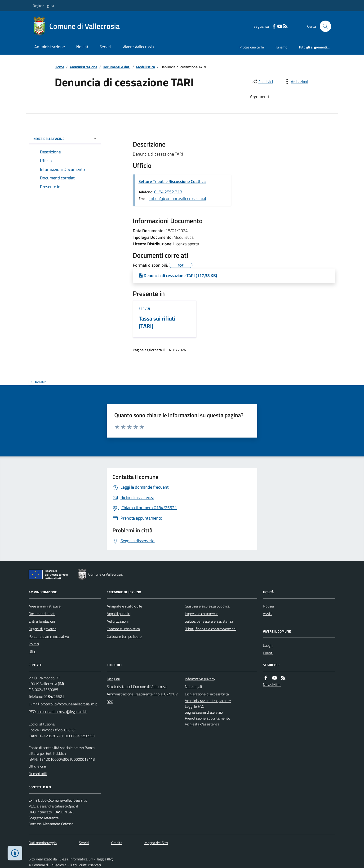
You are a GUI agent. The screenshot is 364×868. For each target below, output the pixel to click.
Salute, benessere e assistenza (209, 621)
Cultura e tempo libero (124, 636)
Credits (117, 843)
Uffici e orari (38, 766)
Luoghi (268, 645)
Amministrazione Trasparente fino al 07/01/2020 (142, 698)
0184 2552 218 (168, 192)
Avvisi (268, 614)
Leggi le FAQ (195, 706)
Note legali (193, 686)
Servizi (105, 47)
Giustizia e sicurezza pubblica (207, 606)
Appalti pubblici (119, 614)
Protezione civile (252, 47)
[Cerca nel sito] (324, 26)
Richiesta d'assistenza (202, 724)
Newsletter (272, 685)
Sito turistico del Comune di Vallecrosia (137, 686)
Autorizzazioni (118, 621)
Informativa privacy (200, 679)
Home (59, 67)
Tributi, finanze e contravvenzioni (211, 629)
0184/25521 (54, 696)
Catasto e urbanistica (123, 629)
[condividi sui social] (262, 82)
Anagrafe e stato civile (124, 606)
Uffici (33, 651)
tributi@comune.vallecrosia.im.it (178, 198)
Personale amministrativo (49, 636)
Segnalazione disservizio (204, 712)
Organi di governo (42, 629)
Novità (82, 47)
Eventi (268, 653)
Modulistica (145, 67)
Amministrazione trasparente (208, 701)
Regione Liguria (43, 6)
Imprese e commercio (202, 614)
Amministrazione (50, 47)
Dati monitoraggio (43, 843)
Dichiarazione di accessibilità (207, 694)
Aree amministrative (45, 606)
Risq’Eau (113, 679)
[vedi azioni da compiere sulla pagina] (296, 82)
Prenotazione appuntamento (207, 718)
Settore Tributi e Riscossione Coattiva (172, 181)
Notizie (268, 606)
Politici (34, 644)
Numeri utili (38, 774)
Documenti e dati (117, 67)
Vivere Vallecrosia (138, 47)
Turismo (281, 47)
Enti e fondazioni (42, 621)
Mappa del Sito (156, 843)
